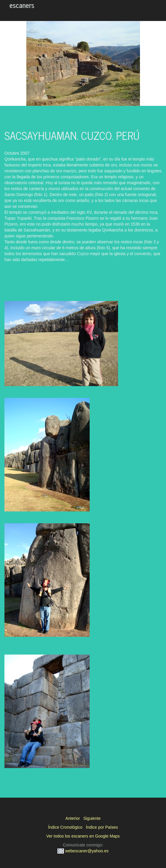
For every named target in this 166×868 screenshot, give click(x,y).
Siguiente (92, 818)
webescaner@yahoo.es (83, 851)
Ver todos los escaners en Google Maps (83, 836)
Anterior (73, 818)
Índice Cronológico (65, 827)
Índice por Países (102, 827)
